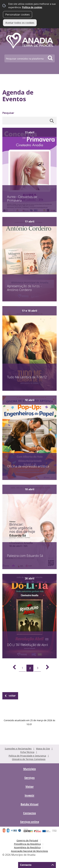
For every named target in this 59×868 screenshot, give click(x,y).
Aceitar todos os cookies (20, 23)
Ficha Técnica (27, 752)
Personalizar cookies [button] (18, 15)
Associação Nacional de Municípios (29, 851)
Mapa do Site (43, 749)
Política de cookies (32, 7)
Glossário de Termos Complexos (29, 759)
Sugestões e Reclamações (18, 749)
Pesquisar (8, 113)
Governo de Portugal (27, 840)
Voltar (12, 696)
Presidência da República (27, 844)
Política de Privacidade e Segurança (27, 756)
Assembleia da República (27, 847)
